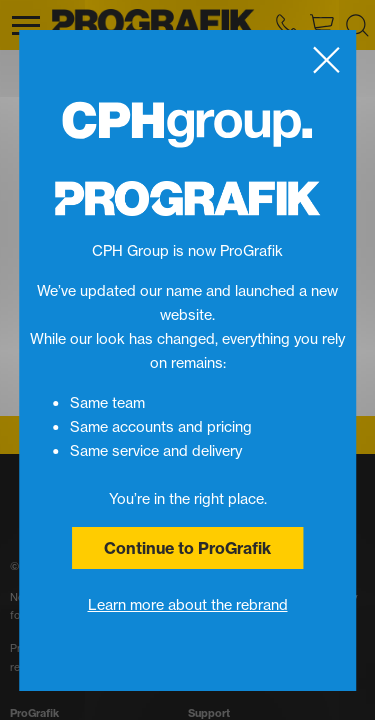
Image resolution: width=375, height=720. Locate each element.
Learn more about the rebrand (188, 605)
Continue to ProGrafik (187, 548)
